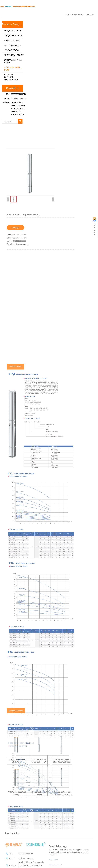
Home (68, 15)
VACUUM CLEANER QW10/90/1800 (11, 78)
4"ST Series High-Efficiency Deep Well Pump (39, 807)
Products (75, 15)
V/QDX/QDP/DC (11, 51)
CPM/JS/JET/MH (12, 41)
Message (15, 294)
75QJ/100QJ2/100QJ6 (13, 56)
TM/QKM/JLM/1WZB (13, 36)
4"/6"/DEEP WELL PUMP (12, 69)
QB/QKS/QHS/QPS (13, 31)
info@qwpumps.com (19, 99)
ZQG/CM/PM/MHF (12, 46)
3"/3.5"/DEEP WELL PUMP (13, 62)
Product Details (15, 690)
